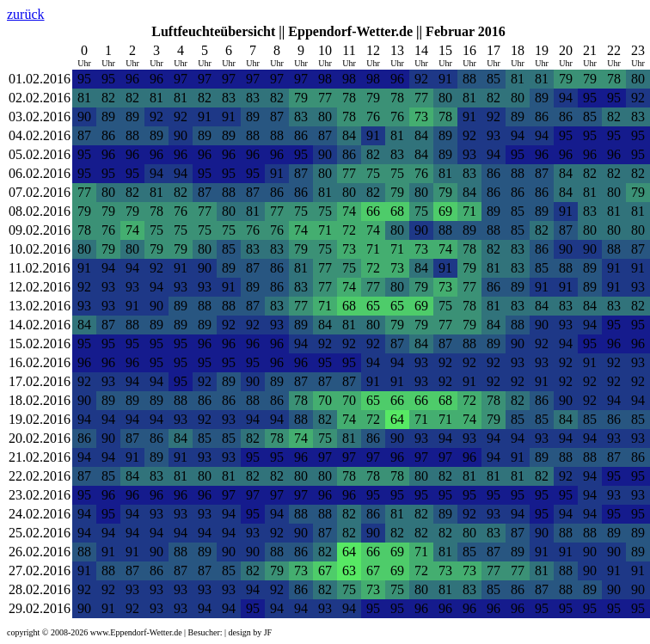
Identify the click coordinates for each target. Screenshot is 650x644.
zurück (26, 14)
